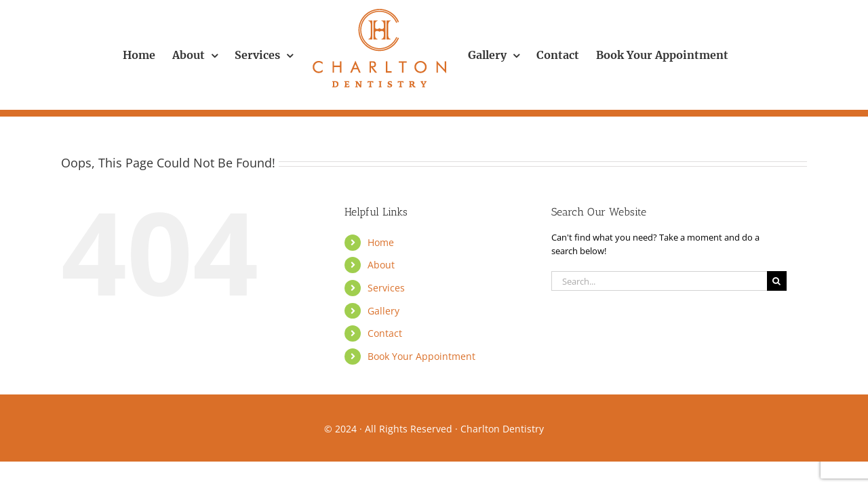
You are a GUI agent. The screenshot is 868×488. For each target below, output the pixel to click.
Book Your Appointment (421, 356)
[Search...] (659, 281)
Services (386, 288)
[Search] (777, 281)
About (381, 265)
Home (381, 242)
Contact (385, 333)
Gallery (383, 311)
